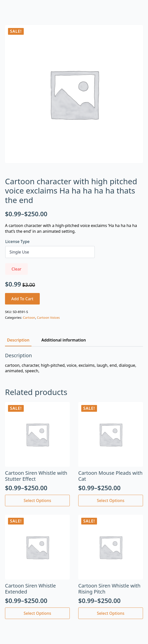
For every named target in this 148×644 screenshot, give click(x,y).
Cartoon (29, 317)
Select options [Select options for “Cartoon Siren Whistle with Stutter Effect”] (37, 500)
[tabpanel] (74, 363)
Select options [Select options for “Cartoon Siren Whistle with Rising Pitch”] (110, 613)
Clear (16, 269)
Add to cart (22, 299)
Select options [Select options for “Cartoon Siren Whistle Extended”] (37, 613)
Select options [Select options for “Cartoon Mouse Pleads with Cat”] (110, 500)
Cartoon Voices (48, 317)
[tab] (18, 340)
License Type (17, 241)
